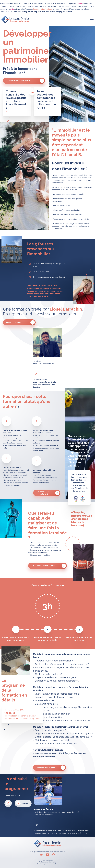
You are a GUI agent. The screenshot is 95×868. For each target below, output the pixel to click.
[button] (8, 803)
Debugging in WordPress (43, 9)
